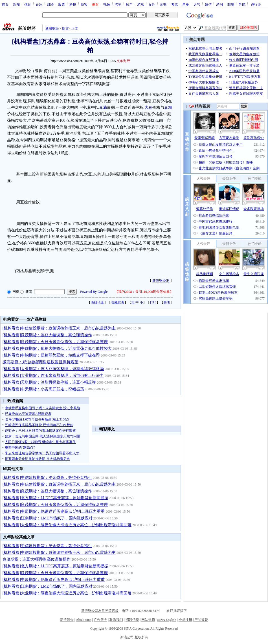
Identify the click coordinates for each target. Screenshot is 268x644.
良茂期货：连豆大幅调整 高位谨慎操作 (37, 559)
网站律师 (148, 620)
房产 (129, 4)
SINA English (167, 620)
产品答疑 (201, 620)
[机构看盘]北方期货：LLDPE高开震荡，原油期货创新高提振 (55, 498)
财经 (50, 4)
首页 (5, 4)
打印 (153, 302)
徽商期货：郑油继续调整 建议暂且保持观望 (41, 362)
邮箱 (231, 4)
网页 (16, 292)
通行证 (256, 4)
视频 (107, 4)
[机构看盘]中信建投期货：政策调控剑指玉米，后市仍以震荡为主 (59, 328)
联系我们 (116, 620)
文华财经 (123, 61)
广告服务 (100, 620)
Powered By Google (94, 292)
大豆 (148, 108)
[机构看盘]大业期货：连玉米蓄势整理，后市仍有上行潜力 (53, 376)
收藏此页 (118, 302)
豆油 (103, 108)
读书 (163, 4)
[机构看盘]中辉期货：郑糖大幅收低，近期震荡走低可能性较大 (57, 348)
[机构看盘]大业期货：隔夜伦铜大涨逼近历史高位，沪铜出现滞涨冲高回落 (67, 525)
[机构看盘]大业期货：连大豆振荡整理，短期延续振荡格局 (53, 369)
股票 (61, 4)
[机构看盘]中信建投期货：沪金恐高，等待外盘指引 (47, 478)
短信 (208, 4)
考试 (174, 4)
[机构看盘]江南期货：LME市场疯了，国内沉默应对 (48, 518)
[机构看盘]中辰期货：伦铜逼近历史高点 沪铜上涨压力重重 (54, 511)
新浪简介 (67, 620)
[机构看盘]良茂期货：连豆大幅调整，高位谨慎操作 (47, 335)
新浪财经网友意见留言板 (100, 611)
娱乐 (39, 4)
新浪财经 (52, 28)
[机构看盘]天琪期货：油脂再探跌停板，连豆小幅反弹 (49, 382)
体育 (28, 4)
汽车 (118, 4)
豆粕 (168, 108)
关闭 (167, 302)
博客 (84, 4)
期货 (65, 28)
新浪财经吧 (161, 281)
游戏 (140, 4)
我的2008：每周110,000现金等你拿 (144, 292)
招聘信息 (132, 620)
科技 (73, 4)
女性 (152, 4)
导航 (242, 4)
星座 (186, 4)
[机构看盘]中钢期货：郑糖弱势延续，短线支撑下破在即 (51, 355)
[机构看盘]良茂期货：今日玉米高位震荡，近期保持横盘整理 (55, 342)
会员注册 (185, 620)
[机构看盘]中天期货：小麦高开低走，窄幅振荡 (43, 389)
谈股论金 (97, 302)
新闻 (16, 4)
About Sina (84, 620)
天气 (197, 4)
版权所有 (141, 637)
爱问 (219, 4)
